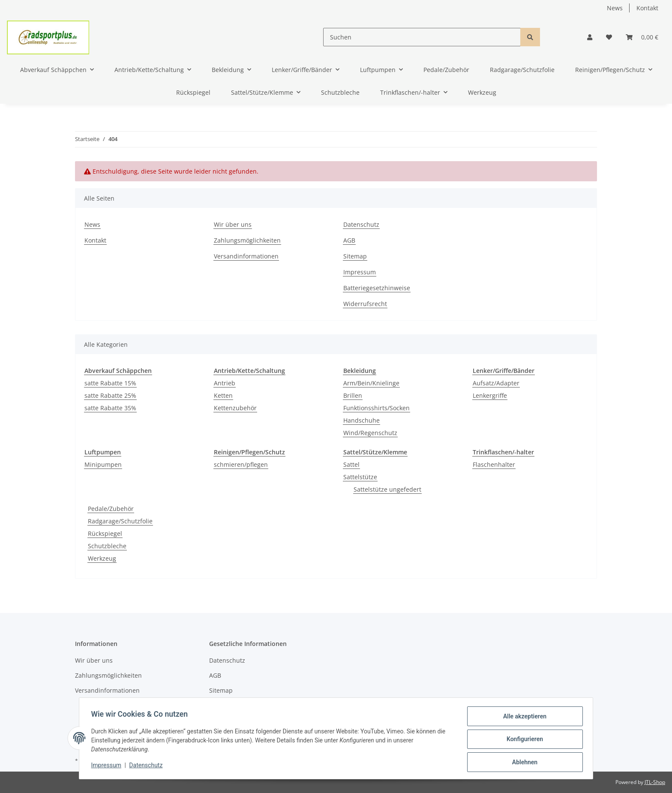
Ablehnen (523, 763)
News (615, 8)
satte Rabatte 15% (110, 383)
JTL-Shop (655, 782)
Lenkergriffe (490, 395)
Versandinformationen (246, 256)
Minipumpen (103, 464)
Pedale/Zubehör (111, 509)
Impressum (360, 272)
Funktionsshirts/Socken (376, 408)
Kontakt (647, 8)
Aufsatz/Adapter (496, 383)
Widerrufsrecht (365, 304)
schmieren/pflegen (241, 464)
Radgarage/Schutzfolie (120, 521)
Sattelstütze (360, 477)
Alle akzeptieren (523, 718)
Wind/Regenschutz (370, 433)
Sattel (351, 464)
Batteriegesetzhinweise (377, 288)
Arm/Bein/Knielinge (371, 383)
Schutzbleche (107, 546)
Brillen (353, 395)
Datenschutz (361, 224)
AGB (349, 240)
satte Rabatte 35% (110, 408)
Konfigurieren (523, 740)
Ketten (223, 395)
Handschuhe (361, 420)
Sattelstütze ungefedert (387, 489)
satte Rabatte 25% (110, 395)
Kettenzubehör (235, 408)
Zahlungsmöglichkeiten (247, 240)
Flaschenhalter (494, 464)
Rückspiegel (105, 533)
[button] (590, 37)
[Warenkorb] (642, 37)
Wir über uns (233, 224)
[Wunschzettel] (609, 37)
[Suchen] (422, 37)
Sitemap (355, 256)
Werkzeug (102, 558)
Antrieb (225, 383)
